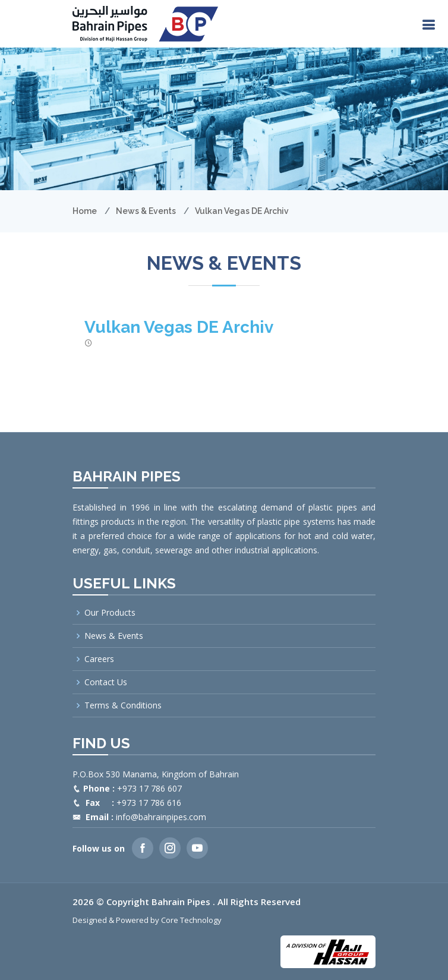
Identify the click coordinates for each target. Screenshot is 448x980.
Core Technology (191, 920)
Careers (99, 659)
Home (85, 211)
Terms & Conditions (123, 705)
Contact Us (106, 682)
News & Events (146, 211)
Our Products (110, 613)
